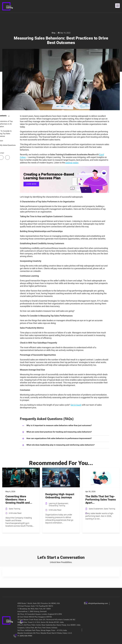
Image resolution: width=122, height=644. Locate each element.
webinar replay (72, 163)
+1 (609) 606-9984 (25, 636)
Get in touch (76, 405)
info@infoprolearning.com (98, 603)
